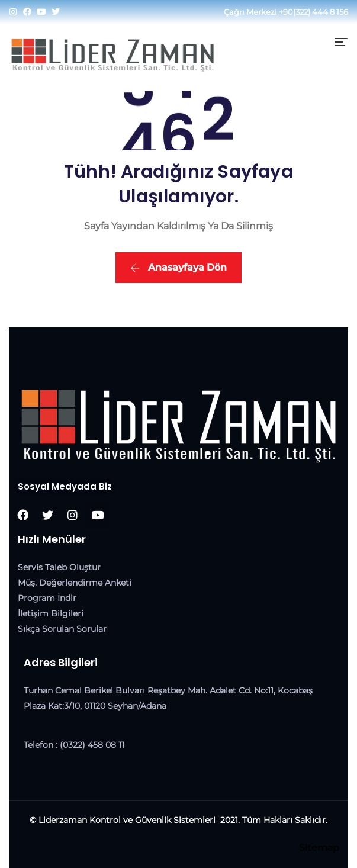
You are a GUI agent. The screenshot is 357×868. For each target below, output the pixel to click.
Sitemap (319, 848)
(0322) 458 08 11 (92, 745)
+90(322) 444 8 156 (313, 12)
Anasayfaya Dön (178, 267)
